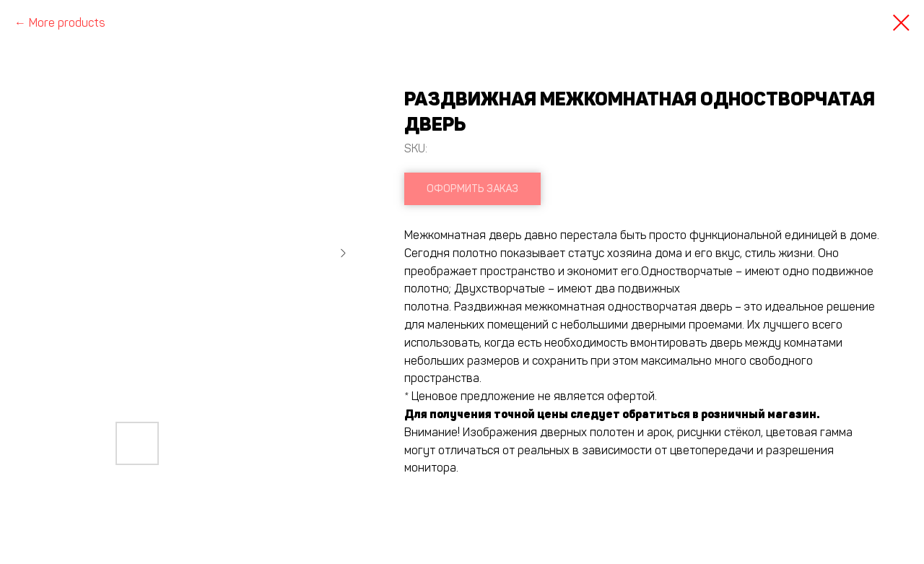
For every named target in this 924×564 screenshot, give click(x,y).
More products (67, 23)
